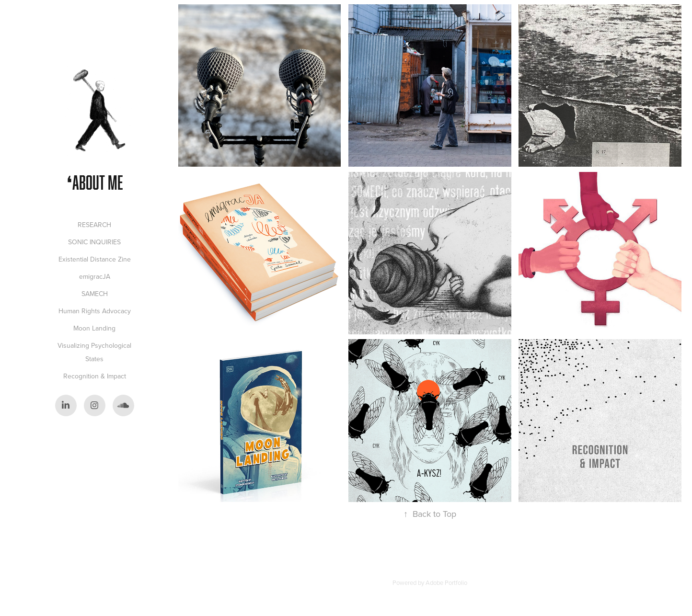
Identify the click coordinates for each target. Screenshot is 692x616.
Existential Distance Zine (95, 259)
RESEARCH (94, 225)
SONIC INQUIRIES (94, 242)
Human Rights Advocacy (95, 311)
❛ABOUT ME (95, 182)
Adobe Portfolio (446, 582)
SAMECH (95, 294)
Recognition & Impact (95, 376)
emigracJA (95, 276)
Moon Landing (94, 328)
